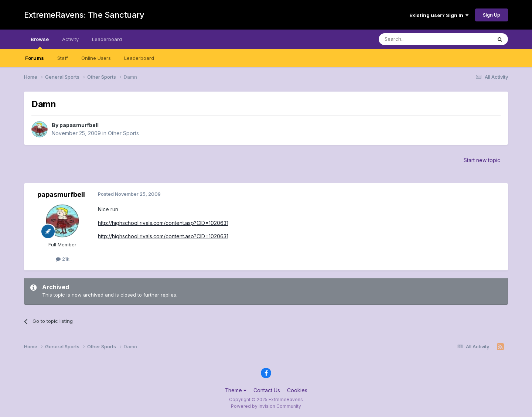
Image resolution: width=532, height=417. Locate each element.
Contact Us (267, 390)
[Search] (416, 39)
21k (63, 259)
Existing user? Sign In (439, 15)
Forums (35, 58)
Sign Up (492, 15)
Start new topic (482, 160)
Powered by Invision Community (266, 406)
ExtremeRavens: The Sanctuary (84, 15)
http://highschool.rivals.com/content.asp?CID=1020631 (163, 223)
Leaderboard (139, 58)
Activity (70, 39)
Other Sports (123, 133)
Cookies (297, 390)
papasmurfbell (79, 125)
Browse (40, 42)
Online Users (96, 58)
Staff (63, 58)
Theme (236, 390)
